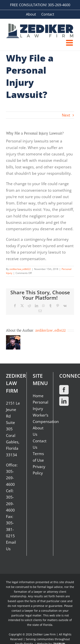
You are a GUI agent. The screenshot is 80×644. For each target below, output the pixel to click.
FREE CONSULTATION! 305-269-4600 (40, 5)
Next (66, 115)
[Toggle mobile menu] (70, 43)
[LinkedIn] (64, 401)
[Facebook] (64, 390)
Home (38, 396)
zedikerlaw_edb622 (20, 269)
